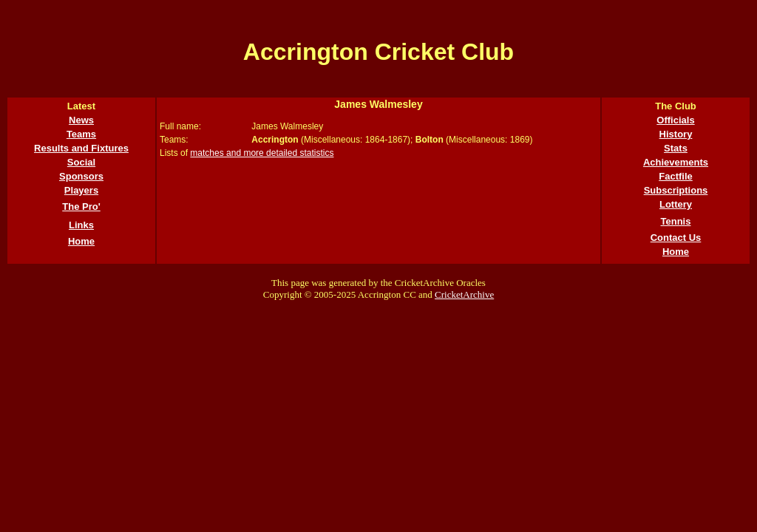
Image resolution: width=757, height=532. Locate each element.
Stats (676, 148)
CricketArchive (464, 294)
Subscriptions (676, 190)
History (676, 134)
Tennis (676, 221)
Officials (675, 120)
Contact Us (676, 238)
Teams (81, 134)
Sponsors (81, 176)
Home (81, 241)
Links (81, 225)
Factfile (676, 176)
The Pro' (81, 207)
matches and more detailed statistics (262, 153)
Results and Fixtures (81, 148)
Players (81, 190)
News (81, 120)
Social (81, 162)
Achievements (676, 162)
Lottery (676, 204)
